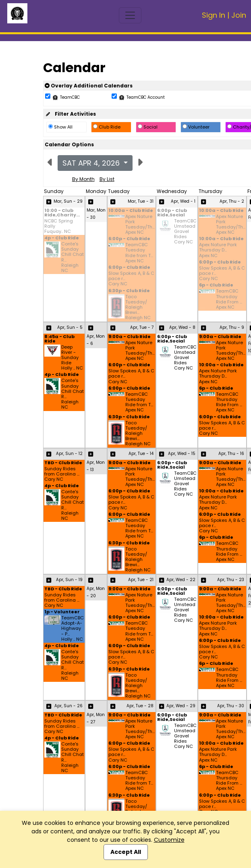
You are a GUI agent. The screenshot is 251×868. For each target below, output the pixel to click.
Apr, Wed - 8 (182, 327)
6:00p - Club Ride (129, 239)
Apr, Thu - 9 (232, 327)
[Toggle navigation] (130, 15)
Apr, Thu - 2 (232, 201)
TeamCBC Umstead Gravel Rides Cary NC (185, 232)
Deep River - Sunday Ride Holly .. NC (72, 358)
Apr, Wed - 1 (183, 201)
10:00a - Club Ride (131, 211)
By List (107, 179)
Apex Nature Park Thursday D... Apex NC (218, 250)
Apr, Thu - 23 (231, 580)
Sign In (214, 15)
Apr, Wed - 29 (181, 706)
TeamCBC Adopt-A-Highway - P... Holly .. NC (73, 629)
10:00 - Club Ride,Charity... (62, 213)
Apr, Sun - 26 (68, 706)
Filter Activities (70, 114)
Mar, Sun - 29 (68, 201)
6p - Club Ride (216, 286)
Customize (169, 840)
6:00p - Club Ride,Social (172, 213)
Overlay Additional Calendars (89, 86)
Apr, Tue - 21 (141, 580)
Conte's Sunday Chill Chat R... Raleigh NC (73, 257)
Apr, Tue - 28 (140, 706)
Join (239, 15)
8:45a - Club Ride (59, 339)
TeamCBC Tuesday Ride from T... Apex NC (139, 253)
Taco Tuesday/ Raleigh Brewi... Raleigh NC (138, 307)
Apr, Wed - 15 (182, 454)
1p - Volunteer (62, 612)
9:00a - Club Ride (130, 337)
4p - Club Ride (62, 238)
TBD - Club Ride (63, 463)
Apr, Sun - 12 (69, 454)
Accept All (126, 852)
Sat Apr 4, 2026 (92, 163)
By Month (83, 179)
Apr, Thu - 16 (231, 454)
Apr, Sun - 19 (69, 580)
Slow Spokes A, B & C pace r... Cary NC (131, 279)
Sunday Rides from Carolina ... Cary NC (62, 474)
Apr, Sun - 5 (70, 327)
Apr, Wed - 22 (181, 580)
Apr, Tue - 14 (141, 454)
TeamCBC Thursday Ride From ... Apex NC (229, 299)
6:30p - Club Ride (129, 291)
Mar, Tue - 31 (141, 201)
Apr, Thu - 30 (231, 706)
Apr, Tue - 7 (142, 327)
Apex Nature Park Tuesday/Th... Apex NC (140, 225)
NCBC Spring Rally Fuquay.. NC (59, 226)
